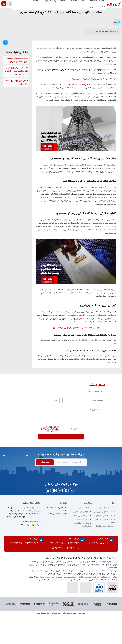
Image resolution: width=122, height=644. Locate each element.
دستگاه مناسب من (98, 7)
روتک (49, 642)
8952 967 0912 (31, 571)
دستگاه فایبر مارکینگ (104, 554)
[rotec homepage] (114, 4)
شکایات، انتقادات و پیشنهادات (82, 553)
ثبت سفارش (84, 536)
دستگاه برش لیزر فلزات (104, 544)
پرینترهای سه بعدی (78, 113)
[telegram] (60, 519)
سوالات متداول (83, 548)
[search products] (10, 4)
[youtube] (72, 519)
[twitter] (48, 519)
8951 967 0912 (17, 571)
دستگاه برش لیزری (106, 536)
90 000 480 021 (16, 545)
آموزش (117, 22)
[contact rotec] (4, 4)
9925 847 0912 (72, 577)
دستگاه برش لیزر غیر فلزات (106, 549)
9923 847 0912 (72, 571)
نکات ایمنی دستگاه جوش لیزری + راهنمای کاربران (18, 88)
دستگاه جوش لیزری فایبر (103, 540)
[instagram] (54, 519)
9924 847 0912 (57, 571)
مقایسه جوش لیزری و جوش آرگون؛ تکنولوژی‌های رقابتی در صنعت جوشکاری (16, 100)
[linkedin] (66, 519)
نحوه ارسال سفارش (81, 540)
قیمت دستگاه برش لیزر (85, 347)
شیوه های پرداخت (82, 544)
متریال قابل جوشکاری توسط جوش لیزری (17, 111)
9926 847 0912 (57, 577)
